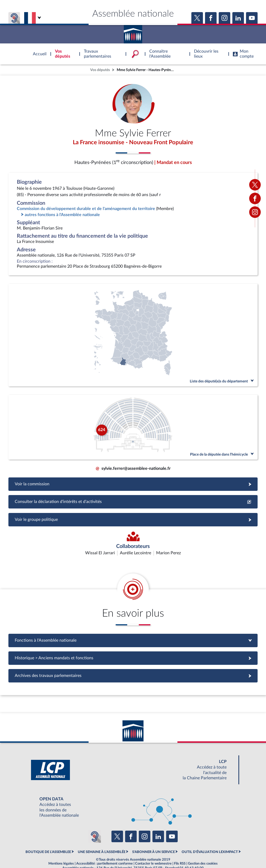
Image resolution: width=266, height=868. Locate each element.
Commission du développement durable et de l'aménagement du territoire (86, 209)
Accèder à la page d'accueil (133, 32)
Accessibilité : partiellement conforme (104, 851)
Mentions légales (61, 851)
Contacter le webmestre (153, 851)
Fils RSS (180, 851)
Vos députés (100, 70)
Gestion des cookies (203, 851)
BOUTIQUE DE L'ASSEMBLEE (48, 839)
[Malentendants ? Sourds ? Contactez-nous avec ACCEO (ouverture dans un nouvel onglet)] (95, 824)
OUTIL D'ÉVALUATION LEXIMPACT (210, 839)
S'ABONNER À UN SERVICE (154, 839)
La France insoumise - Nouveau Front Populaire (133, 143)
